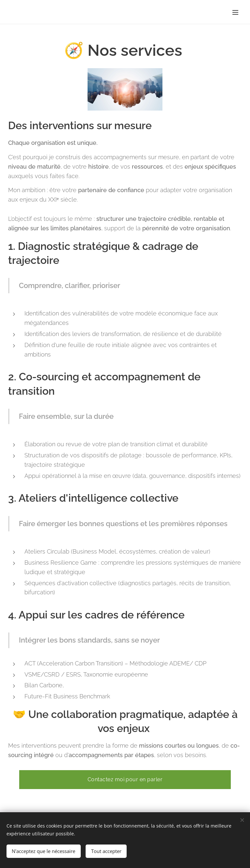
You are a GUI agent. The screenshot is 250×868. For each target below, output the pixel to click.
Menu (235, 12)
